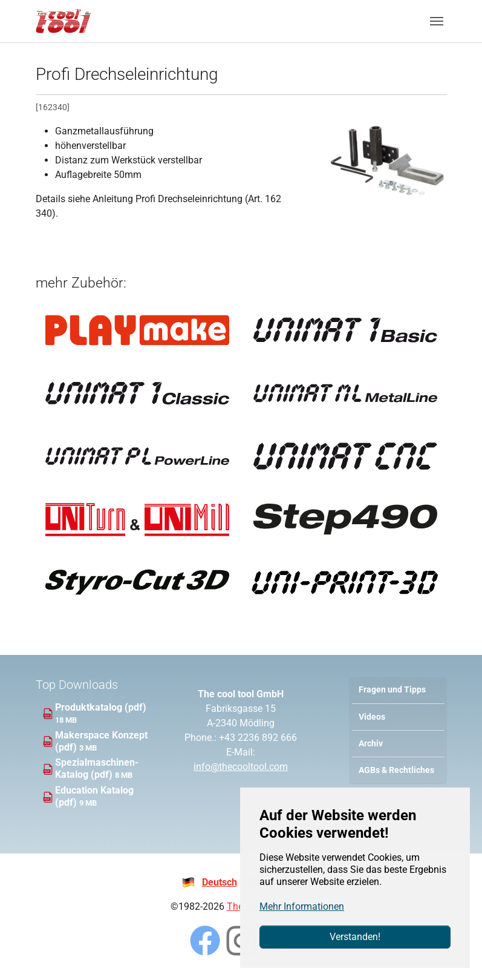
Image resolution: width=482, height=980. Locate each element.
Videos (372, 717)
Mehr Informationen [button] (302, 906)
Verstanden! (355, 937)
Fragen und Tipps (392, 690)
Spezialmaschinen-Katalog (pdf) (97, 768)
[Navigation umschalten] (437, 21)
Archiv (371, 744)
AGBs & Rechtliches (396, 770)
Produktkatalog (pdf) (101, 707)
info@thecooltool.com (241, 767)
